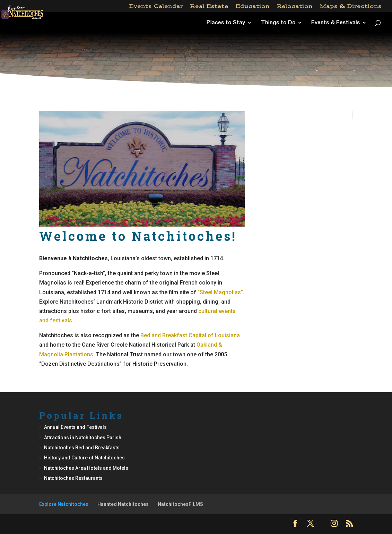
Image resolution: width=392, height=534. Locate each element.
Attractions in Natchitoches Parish (83, 438)
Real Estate (209, 6)
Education (253, 6)
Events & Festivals (336, 23)
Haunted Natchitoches (123, 504)
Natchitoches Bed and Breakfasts (82, 448)
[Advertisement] (196, 64)
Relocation (295, 6)
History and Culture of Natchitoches (84, 458)
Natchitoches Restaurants (73, 478)
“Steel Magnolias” (220, 292)
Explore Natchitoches (64, 504)
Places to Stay (226, 23)
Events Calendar (156, 6)
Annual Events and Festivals (75, 427)
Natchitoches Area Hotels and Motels (86, 468)
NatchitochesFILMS (180, 504)
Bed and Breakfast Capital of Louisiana (190, 335)
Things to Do (278, 23)
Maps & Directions (351, 6)
